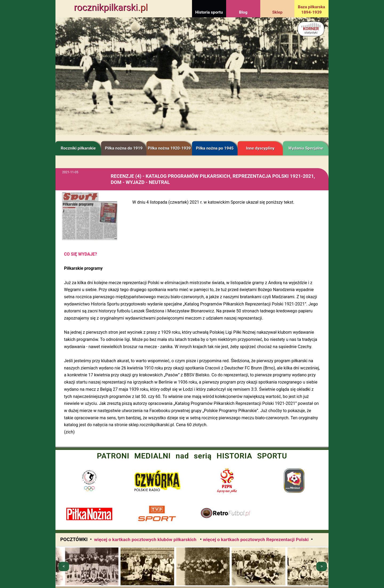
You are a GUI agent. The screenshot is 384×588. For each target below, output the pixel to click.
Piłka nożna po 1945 (215, 148)
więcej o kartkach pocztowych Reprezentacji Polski (256, 539)
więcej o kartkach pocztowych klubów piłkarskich (146, 539)
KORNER (311, 30)
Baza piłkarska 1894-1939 (311, 10)
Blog (243, 12)
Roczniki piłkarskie (78, 148)
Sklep (277, 12)
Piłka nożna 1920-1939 (169, 148)
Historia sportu (209, 12)
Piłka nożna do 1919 (124, 148)
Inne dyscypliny (260, 148)
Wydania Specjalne (306, 148)
